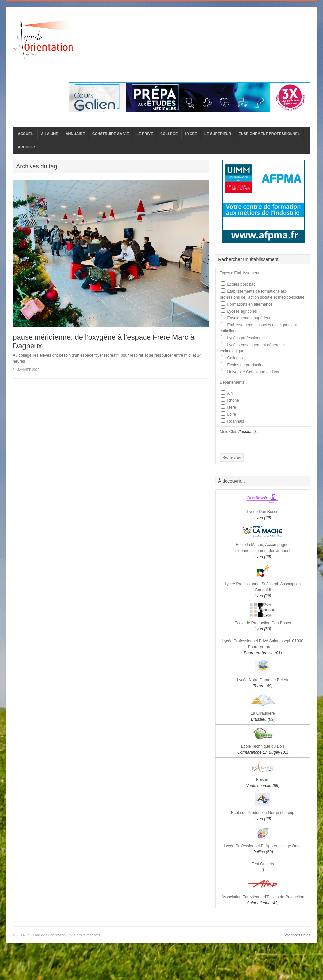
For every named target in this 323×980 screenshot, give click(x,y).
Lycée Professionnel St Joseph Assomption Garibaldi (263, 590)
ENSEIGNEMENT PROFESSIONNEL (269, 134)
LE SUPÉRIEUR (218, 134)
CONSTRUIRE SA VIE (111, 134)
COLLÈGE (169, 134)
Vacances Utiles (297, 935)
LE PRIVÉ (145, 134)
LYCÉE (191, 134)
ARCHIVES (27, 147)
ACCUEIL (26, 134)
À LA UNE (50, 134)
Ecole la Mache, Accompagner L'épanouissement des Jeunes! (263, 551)
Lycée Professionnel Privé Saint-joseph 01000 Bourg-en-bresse (263, 647)
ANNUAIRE (75, 134)
